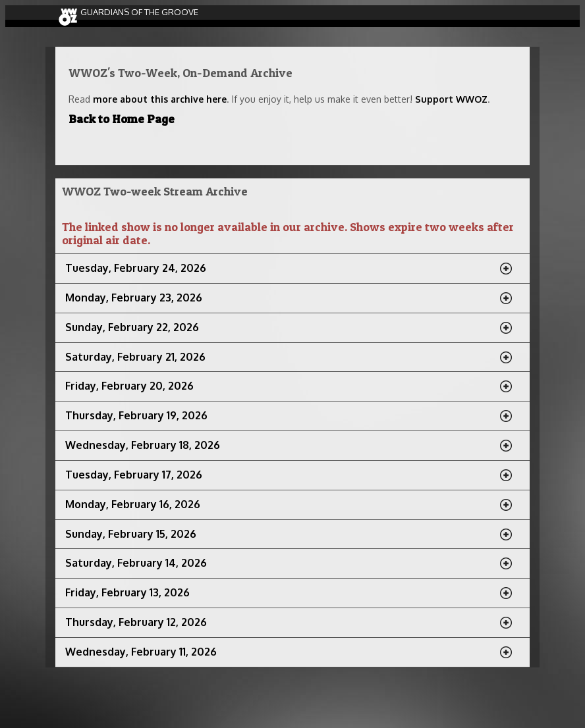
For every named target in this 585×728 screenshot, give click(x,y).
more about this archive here (160, 99)
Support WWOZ (451, 99)
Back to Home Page (122, 119)
